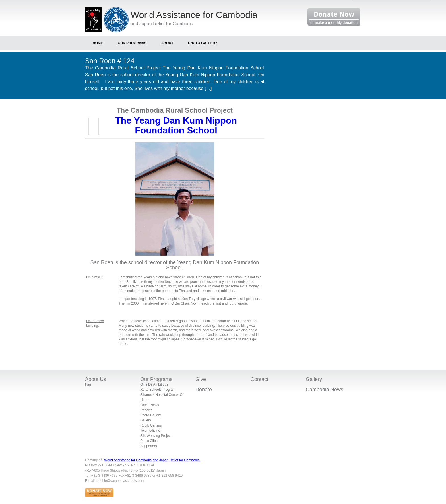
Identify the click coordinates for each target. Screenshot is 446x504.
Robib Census (151, 425)
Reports (146, 410)
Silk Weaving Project (156, 436)
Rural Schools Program (158, 390)
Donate (204, 390)
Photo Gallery (151, 415)
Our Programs (156, 379)
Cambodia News (325, 390)
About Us (96, 379)
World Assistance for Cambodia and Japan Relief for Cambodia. (152, 460)
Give (201, 379)
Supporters (149, 446)
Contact (259, 379)
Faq (88, 384)
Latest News (150, 405)
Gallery (146, 420)
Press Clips (149, 441)
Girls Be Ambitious (154, 384)
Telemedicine (150, 431)
